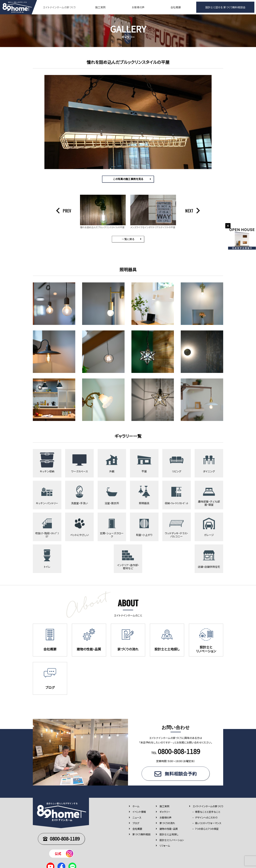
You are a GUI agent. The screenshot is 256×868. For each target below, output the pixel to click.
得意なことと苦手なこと (208, 813)
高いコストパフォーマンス (208, 824)
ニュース (137, 819)
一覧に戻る (128, 239)
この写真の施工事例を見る (128, 179)
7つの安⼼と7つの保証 (207, 830)
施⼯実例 (164, 807)
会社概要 (176, 7)
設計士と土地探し (169, 836)
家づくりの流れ (167, 824)
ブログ (136, 824)
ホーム (136, 807)
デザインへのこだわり (206, 819)
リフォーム (165, 847)
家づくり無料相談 (141, 836)
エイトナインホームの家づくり (208, 807)
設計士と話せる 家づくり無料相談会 (225, 7)
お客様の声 (138, 7)
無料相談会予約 (181, 775)
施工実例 (100, 7)
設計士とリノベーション (172, 841)
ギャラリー (165, 813)
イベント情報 (139, 813)
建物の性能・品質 (169, 830)
